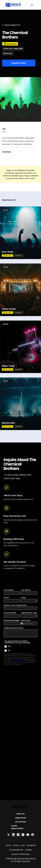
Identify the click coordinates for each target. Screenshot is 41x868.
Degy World (21, 818)
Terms (8, 845)
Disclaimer (31, 845)
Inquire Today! (19, 63)
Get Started (20, 822)
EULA (23, 845)
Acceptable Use (16, 850)
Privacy (16, 845)
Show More (7, 152)
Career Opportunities (17, 827)
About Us (21, 814)
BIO (4, 129)
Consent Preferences (20, 854)
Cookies (28, 850)
